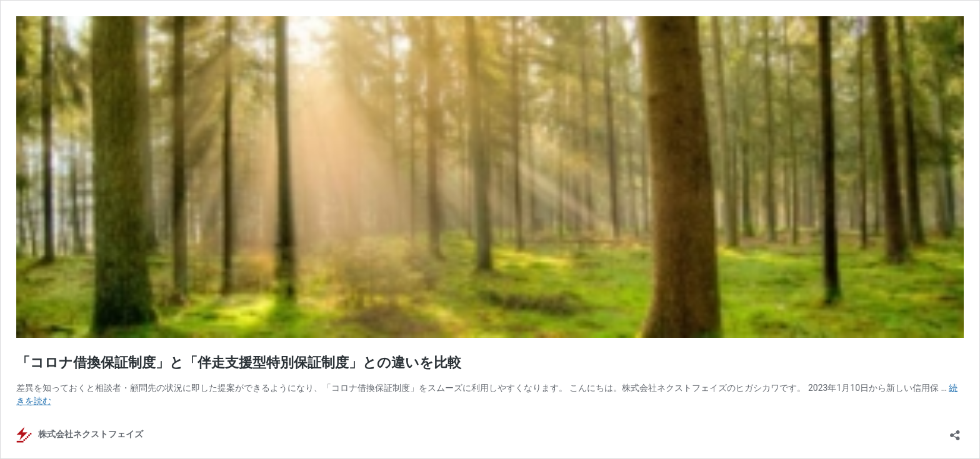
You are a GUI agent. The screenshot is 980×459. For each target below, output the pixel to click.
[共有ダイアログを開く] (955, 431)
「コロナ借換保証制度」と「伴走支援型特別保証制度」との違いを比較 (239, 363)
